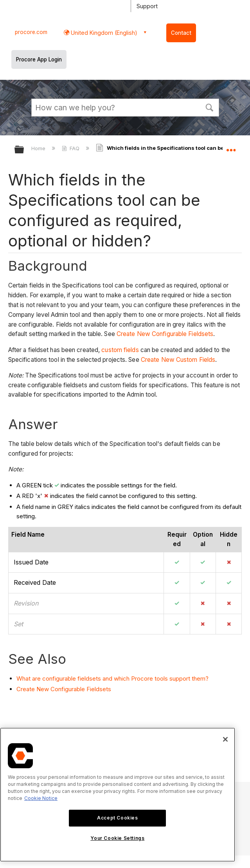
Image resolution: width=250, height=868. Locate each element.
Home (39, 148)
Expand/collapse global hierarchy (24, 150)
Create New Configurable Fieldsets (165, 334)
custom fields (120, 350)
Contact (181, 33)
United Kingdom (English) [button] (103, 33)
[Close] (225, 739)
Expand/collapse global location (231, 147)
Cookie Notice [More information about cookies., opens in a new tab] (41, 798)
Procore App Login (39, 59)
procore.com (31, 32)
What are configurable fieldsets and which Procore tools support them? (112, 678)
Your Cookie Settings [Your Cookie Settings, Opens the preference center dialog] (117, 838)
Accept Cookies (117, 818)
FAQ (71, 148)
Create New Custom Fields (178, 360)
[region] (118, 795)
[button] (210, 107)
